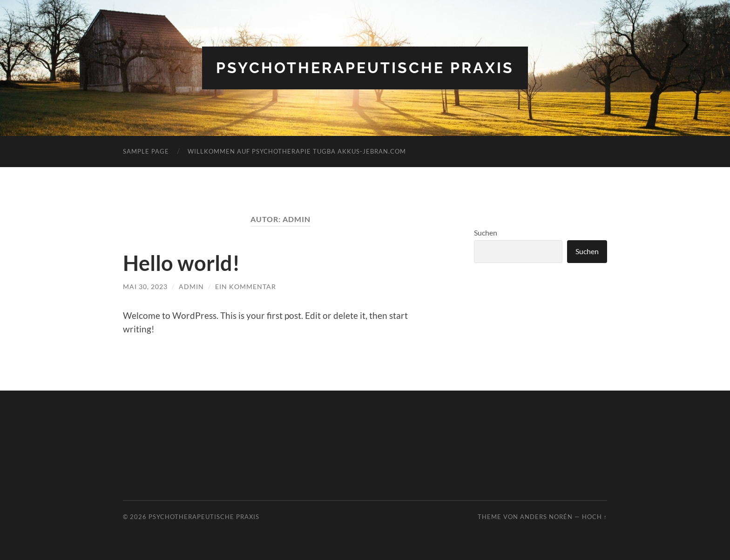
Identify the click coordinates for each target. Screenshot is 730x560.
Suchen (486, 233)
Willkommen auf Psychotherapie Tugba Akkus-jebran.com (297, 151)
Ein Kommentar (246, 287)
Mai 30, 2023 (145, 287)
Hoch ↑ (595, 517)
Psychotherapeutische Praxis (365, 68)
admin (191, 287)
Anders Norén (546, 517)
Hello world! (181, 263)
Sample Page (146, 151)
